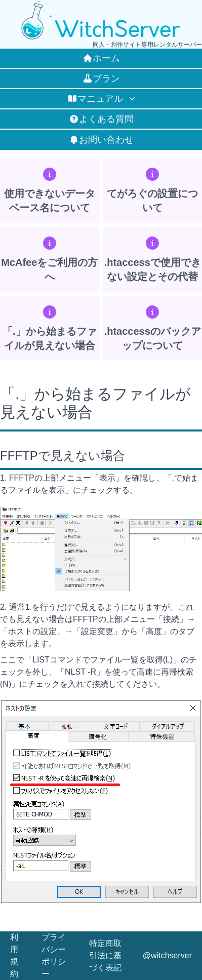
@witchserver (167, 955)
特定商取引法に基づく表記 (105, 955)
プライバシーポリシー (54, 955)
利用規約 (14, 955)
